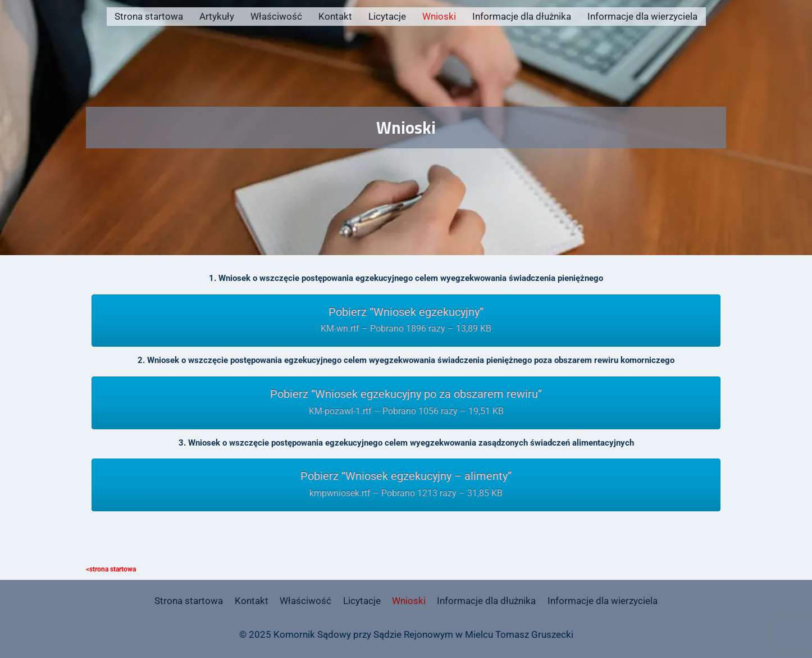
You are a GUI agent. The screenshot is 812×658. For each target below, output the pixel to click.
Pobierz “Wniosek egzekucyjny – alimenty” (406, 485)
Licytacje (387, 16)
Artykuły (217, 16)
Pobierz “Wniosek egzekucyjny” (406, 321)
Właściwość (276, 16)
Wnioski (439, 16)
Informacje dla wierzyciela (642, 16)
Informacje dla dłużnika (522, 16)
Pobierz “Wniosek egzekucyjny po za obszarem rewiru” (406, 403)
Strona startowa (149, 16)
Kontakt (335, 16)
